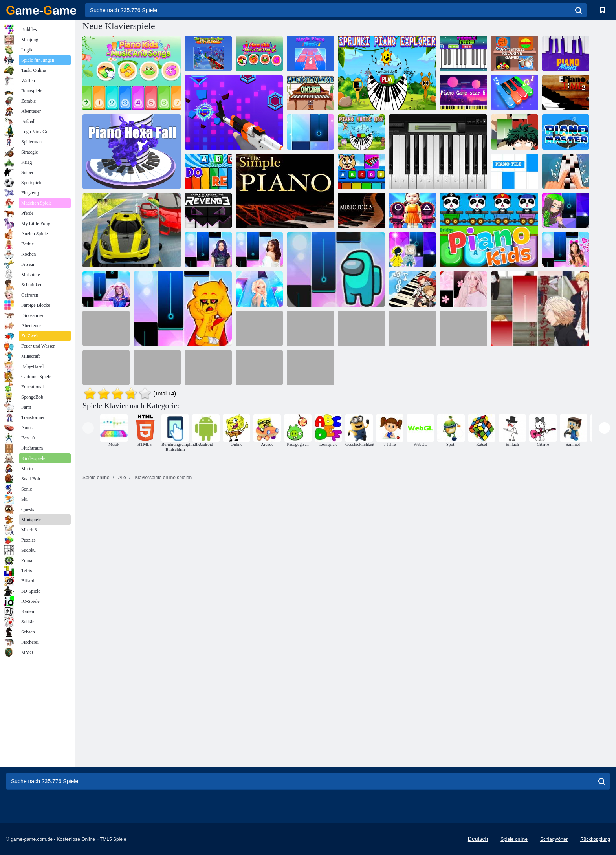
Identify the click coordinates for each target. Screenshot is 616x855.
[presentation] (88, 428)
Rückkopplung (595, 839)
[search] (578, 10)
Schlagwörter (554, 839)
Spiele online (514, 839)
